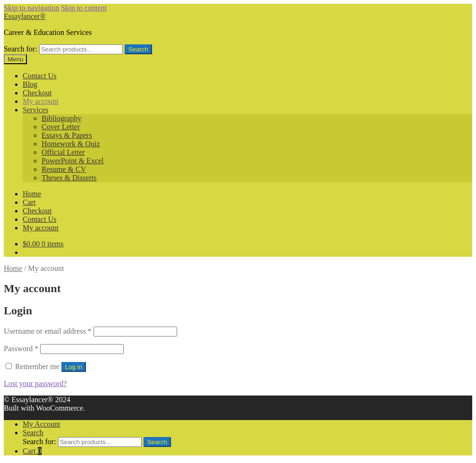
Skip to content (84, 8)
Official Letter (63, 152)
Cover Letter (61, 127)
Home (32, 194)
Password (21, 349)
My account (41, 101)
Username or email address (48, 331)
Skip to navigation (31, 8)
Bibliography (61, 118)
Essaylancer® (25, 16)
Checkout (37, 93)
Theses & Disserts (69, 178)
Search (138, 49)
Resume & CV (64, 169)
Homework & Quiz (71, 144)
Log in (74, 367)
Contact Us (40, 76)
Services (35, 110)
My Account (42, 424)
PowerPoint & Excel (73, 161)
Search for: (21, 49)
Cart (29, 202)
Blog (30, 84)
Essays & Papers (67, 135)
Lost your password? (35, 383)
